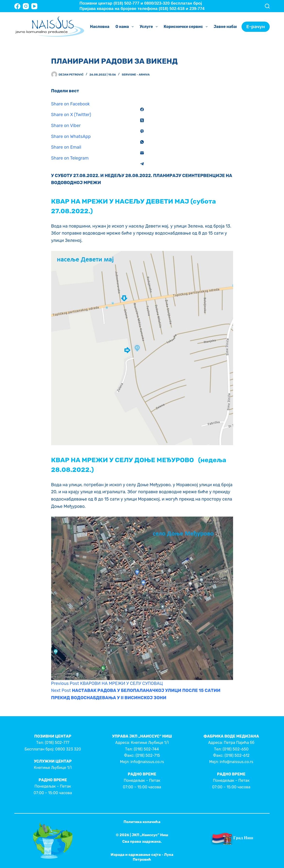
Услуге (150, 27)
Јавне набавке (232, 27)
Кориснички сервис (187, 27)
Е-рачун (256, 27)
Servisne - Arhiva (136, 75)
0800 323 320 (68, 749)
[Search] (267, 6)
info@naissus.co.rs (147, 762)
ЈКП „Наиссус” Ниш (150, 835)
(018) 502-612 (237, 755)
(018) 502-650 (236, 749)
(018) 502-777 (57, 743)
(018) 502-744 (146, 749)
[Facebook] (17, 6)
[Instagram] (26, 6)
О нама (126, 27)
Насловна (100, 27)
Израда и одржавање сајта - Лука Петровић (142, 857)
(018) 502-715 (148, 755)
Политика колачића (142, 822)
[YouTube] (34, 6)
